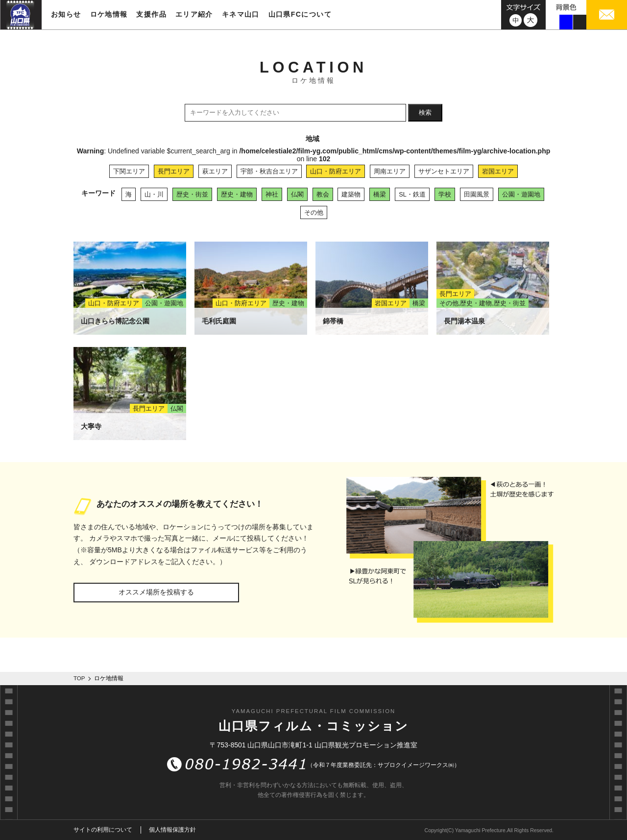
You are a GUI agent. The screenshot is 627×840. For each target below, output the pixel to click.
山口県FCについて (300, 14)
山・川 (154, 194)
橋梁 (380, 194)
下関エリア (129, 171)
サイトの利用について (103, 830)
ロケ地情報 (109, 14)
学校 (445, 194)
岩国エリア (498, 171)
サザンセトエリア (444, 171)
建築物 (351, 194)
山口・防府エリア (336, 171)
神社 (272, 194)
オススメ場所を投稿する (156, 592)
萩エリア (215, 171)
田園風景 (477, 194)
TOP (79, 678)
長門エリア (174, 171)
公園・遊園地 (521, 194)
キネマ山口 (241, 14)
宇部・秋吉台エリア (269, 171)
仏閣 (297, 194)
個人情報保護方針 (172, 830)
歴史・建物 (237, 194)
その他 (314, 212)
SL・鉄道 (412, 194)
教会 (323, 194)
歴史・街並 (192, 194)
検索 (425, 112)
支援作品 (151, 14)
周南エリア (390, 171)
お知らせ (66, 14)
